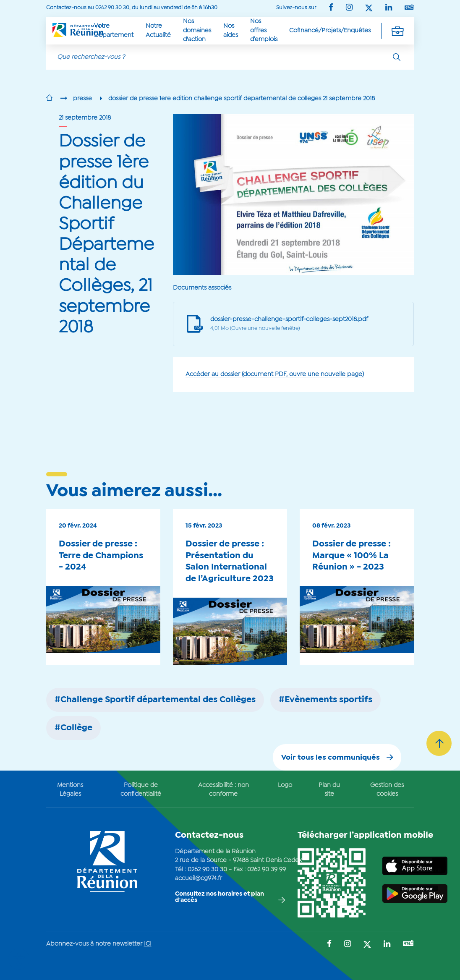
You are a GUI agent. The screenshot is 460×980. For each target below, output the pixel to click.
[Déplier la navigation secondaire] (397, 31)
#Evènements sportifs (325, 700)
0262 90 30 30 (207, 870)
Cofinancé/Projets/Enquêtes (330, 31)
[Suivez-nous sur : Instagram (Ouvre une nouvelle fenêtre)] (349, 8)
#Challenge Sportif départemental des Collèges (155, 700)
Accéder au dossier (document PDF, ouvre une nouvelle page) (275, 374)
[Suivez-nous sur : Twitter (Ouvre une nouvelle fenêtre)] (369, 9)
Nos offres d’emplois (264, 30)
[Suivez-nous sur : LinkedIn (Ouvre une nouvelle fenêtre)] (389, 8)
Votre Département (114, 30)
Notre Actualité (158, 30)
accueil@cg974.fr (199, 878)
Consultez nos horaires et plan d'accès (220, 897)
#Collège (73, 728)
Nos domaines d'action (197, 30)
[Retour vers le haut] (439, 743)
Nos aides (231, 30)
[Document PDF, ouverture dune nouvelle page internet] (286, 324)
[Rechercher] (397, 57)
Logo (285, 785)
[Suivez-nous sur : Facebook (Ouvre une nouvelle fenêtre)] (331, 8)
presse (82, 99)
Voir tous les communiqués (331, 758)
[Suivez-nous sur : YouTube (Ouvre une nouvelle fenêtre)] (409, 8)
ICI (148, 944)
